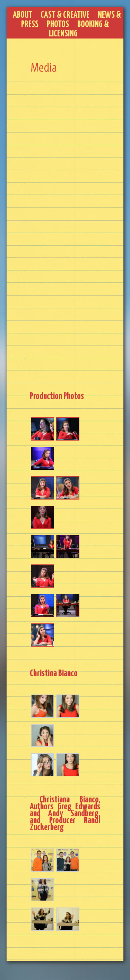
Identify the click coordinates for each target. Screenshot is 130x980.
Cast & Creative (65, 15)
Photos (58, 24)
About (23, 15)
